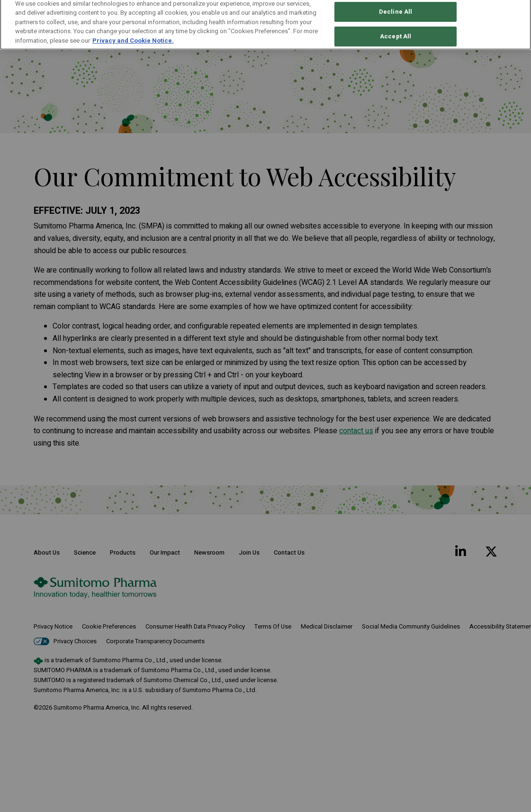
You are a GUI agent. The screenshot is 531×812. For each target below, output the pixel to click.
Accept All (396, 17)
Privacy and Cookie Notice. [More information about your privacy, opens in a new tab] (133, 21)
